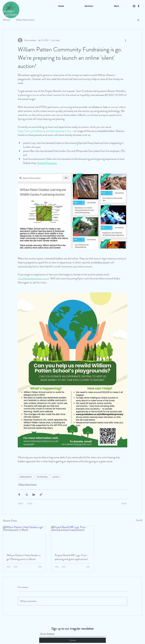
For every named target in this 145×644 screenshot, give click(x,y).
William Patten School (25, 20)
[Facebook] (138, 6)
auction (56, 477)
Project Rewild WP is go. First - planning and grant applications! (71, 557)
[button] (138, 20)
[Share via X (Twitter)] (26, 495)
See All (139, 520)
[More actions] (125, 40)
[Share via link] (41, 495)
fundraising (42, 477)
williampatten (26, 477)
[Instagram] (134, 6)
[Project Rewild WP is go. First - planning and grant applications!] (73, 538)
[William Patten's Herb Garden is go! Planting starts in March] (24, 538)
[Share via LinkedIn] (34, 495)
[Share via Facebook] (19, 495)
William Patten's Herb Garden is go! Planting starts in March (24, 557)
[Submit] (72, 640)
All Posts (7, 20)
